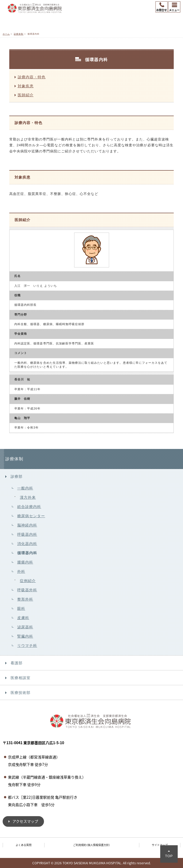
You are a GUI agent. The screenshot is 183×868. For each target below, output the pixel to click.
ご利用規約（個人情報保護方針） (92, 845)
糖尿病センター (31, 516)
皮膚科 (23, 618)
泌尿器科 (25, 627)
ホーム (6, 34)
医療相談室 (21, 678)
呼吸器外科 (27, 590)
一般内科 (25, 488)
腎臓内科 (25, 636)
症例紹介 (28, 581)
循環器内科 (27, 553)
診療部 (17, 476)
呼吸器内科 (27, 534)
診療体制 (19, 34)
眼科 (21, 608)
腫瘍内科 (25, 562)
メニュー (174, 10)
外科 (21, 571)
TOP (169, 856)
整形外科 (25, 599)
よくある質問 (24, 845)
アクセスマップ (25, 821)
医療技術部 (21, 693)
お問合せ (162, 10)
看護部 (17, 663)
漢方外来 (28, 497)
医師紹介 (26, 95)
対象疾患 (26, 86)
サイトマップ (160, 845)
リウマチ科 (27, 646)
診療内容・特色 (32, 77)
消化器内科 (27, 544)
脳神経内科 (27, 525)
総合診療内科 (29, 507)
